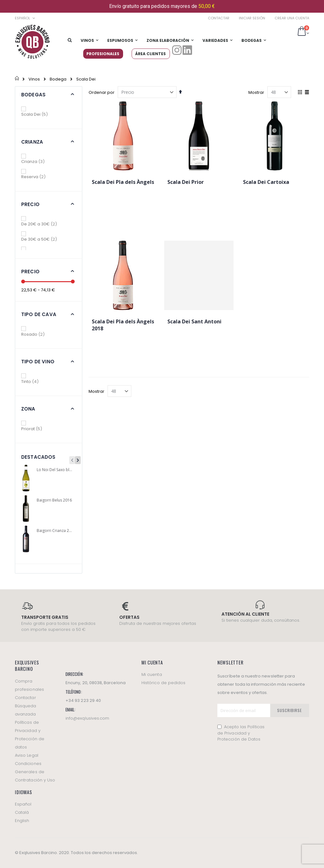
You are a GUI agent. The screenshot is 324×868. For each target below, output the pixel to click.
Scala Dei (39, 114)
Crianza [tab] (32, 142)
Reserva (38, 177)
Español (23, 804)
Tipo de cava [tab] (39, 314)
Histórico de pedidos (163, 683)
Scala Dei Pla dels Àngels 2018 (123, 325)
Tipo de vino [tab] (38, 362)
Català (22, 812)
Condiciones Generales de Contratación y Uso (35, 772)
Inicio (17, 79)
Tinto (34, 382)
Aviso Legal (27, 755)
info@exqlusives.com (87, 718)
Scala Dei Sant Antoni (194, 321)
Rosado (37, 334)
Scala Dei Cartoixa (266, 182)
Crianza (37, 162)
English (22, 821)
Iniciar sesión (252, 18)
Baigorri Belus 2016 (54, 500)
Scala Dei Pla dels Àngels (123, 182)
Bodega (58, 79)
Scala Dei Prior (186, 182)
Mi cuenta (152, 674)
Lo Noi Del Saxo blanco (55, 470)
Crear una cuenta (292, 18)
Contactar (219, 18)
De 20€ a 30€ (44, 224)
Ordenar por (102, 92)
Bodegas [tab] (33, 95)
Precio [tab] (30, 204)
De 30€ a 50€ (44, 239)
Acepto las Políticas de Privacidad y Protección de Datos (241, 733)
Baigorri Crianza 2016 (55, 531)
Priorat (36, 429)
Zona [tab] (28, 409)
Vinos (34, 79)
